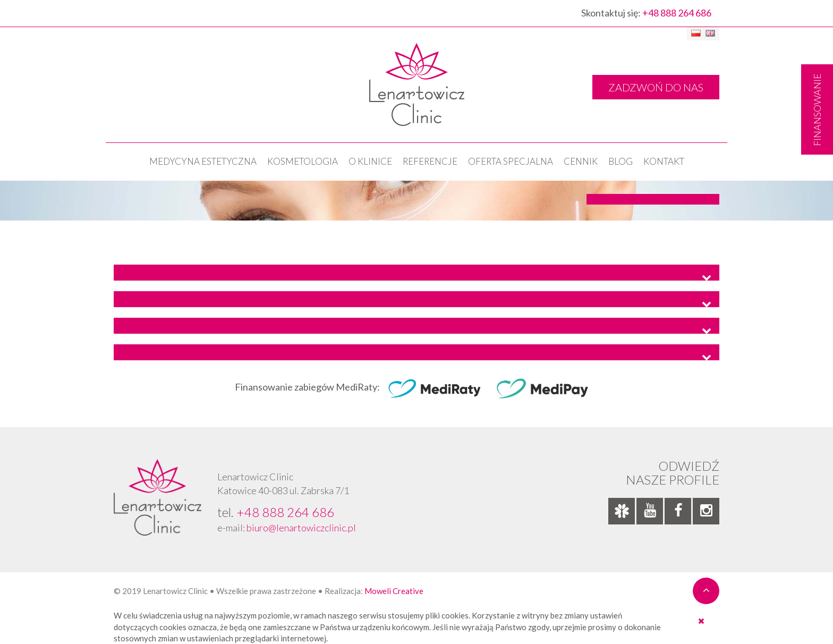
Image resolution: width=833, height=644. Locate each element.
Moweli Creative (394, 591)
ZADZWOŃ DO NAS (656, 87)
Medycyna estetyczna (203, 161)
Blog (620, 161)
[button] (416, 273)
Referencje (430, 161)
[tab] (416, 273)
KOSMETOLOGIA (303, 161)
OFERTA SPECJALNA (511, 161)
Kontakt (664, 161)
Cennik (581, 161)
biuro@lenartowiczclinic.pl (301, 528)
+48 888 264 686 (677, 13)
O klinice (370, 161)
